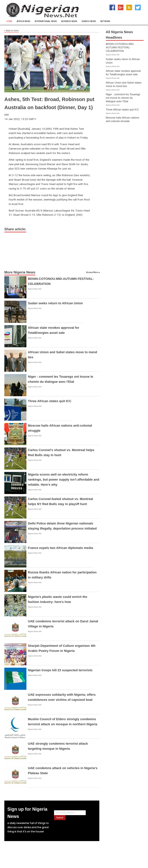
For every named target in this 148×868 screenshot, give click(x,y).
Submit (60, 818)
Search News (89, 21)
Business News (69, 21)
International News (46, 21)
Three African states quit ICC (50, 401)
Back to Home (12, 31)
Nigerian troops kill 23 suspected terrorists (60, 670)
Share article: (15, 229)
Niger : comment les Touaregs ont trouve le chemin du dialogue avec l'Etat (123, 98)
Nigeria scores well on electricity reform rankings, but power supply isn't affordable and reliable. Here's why (64, 480)
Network (105, 21)
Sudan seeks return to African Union (55, 303)
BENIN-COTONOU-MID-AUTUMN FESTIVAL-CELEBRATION (120, 47)
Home (9, 21)
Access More (92, 272)
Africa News (23, 21)
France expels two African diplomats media (60, 548)
